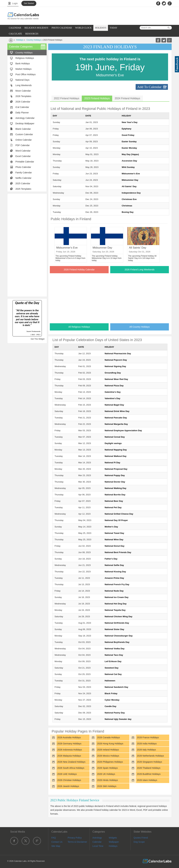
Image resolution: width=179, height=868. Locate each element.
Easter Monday (129, 148)
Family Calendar (24, 173)
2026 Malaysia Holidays (69, 756)
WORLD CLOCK (83, 28)
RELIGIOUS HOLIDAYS (36, 28)
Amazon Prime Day (114, 578)
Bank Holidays (23, 64)
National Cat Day (113, 674)
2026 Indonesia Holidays (69, 750)
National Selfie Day (114, 565)
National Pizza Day (114, 386)
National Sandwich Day (116, 687)
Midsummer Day (130, 180)
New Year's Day (130, 122)
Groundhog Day (113, 373)
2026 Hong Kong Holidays (110, 744)
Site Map (56, 846)
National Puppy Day (115, 475)
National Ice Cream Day (116, 597)
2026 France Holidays (148, 737)
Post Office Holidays (26, 74)
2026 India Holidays (147, 744)
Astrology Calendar (25, 118)
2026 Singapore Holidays (149, 762)
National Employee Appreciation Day (123, 430)
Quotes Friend (141, 838)
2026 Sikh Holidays (107, 786)
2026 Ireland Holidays (108, 750)
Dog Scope (139, 842)
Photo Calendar (23, 167)
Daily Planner (22, 113)
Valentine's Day (112, 398)
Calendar (97, 842)
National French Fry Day (117, 584)
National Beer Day (114, 501)
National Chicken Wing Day (118, 616)
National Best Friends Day (118, 552)
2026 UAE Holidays (67, 774)
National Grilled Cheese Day (119, 514)
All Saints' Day (129, 186)
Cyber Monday (112, 700)
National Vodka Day (114, 649)
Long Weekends (24, 85)
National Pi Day (112, 463)
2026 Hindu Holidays (107, 780)
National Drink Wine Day (117, 411)
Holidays (20, 40)
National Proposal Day (116, 469)
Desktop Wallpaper (25, 123)
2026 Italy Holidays (146, 750)
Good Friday (128, 135)
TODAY (114, 28)
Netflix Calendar (23, 178)
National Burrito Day (115, 495)
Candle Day (110, 706)
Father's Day (111, 559)
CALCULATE (15, 34)
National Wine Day (114, 540)
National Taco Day (114, 655)
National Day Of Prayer (116, 520)
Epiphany (127, 129)
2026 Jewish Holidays (68, 786)
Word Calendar (23, 151)
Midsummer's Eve (131, 174)
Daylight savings (113, 443)
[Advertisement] (27, 245)
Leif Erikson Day (113, 661)
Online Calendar (24, 140)
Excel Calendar (23, 156)
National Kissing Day (115, 572)
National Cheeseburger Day (119, 636)
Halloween (110, 681)
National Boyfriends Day (117, 642)
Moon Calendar (23, 91)
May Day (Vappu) (130, 154)
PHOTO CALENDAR (62, 28)
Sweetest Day (112, 668)
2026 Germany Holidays (69, 744)
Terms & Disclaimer (77, 842)
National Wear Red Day (116, 379)
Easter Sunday (129, 142)
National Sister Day (114, 629)
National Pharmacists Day (118, 354)
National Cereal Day (115, 437)
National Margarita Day (116, 424)
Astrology (97, 838)
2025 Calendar (23, 183)
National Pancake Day (116, 418)
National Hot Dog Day (116, 604)
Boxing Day (128, 212)
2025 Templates (23, 189)
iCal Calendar (22, 107)
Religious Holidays (25, 58)
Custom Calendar (24, 134)
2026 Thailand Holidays (149, 768)
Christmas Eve (129, 199)
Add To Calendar (149, 87)
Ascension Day (130, 161)
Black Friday (111, 693)
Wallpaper (114, 842)
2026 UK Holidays (106, 774)
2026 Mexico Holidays (108, 756)
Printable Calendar (25, 162)
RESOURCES (32, 34)
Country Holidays (34, 40)
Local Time (98, 846)
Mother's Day (111, 527)
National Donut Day (114, 546)
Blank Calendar (23, 129)
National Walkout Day (116, 456)
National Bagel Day (114, 405)
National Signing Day (115, 366)
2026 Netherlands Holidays (150, 756)
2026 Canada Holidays (108, 737)
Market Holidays (23, 69)
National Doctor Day (115, 482)
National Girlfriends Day (117, 623)
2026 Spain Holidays (107, 768)
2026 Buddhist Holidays (149, 774)
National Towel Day (114, 533)
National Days (22, 80)
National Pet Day (113, 507)
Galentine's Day (113, 392)
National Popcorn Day (116, 360)
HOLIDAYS (101, 28)
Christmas (127, 206)
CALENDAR (15, 28)
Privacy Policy (75, 838)
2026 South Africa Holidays (71, 768)
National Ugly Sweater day (118, 719)
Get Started (29, 3)
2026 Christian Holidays (69, 780)
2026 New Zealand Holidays (71, 762)
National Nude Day (114, 591)
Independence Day (131, 193)
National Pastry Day (115, 713)
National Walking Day (115, 488)
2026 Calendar (23, 102)
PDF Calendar (23, 145)
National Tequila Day (115, 610)
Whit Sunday (128, 167)
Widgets (113, 838)
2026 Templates (23, 96)
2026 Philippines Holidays (110, 762)
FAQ (54, 838)
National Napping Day (116, 450)
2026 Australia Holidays (69, 737)
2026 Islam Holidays (147, 780)
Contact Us (57, 842)
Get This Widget (38, 339)
